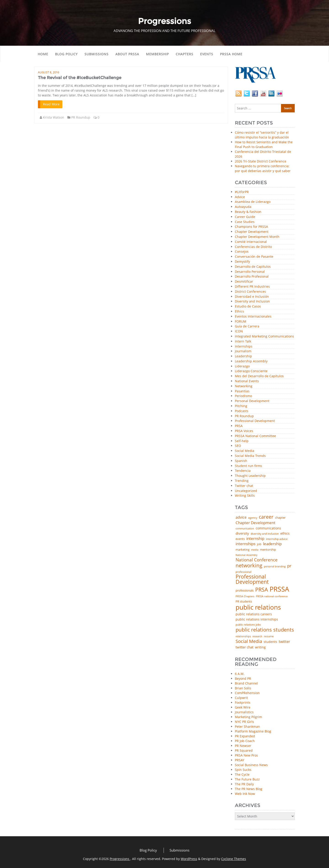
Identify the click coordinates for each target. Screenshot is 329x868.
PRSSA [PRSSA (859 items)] (279, 589)
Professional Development (255, 421)
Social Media (245, 451)
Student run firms (248, 466)
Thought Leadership (250, 476)
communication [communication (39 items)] (245, 528)
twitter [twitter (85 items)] (284, 642)
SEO (238, 446)
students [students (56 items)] (270, 642)
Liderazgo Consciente (251, 371)
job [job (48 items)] (259, 544)
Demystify (242, 262)
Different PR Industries (252, 287)
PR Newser (243, 746)
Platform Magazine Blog (253, 731)
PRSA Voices (244, 431)
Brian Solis (243, 688)
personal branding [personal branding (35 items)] (275, 567)
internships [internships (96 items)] (245, 544)
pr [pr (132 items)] (289, 566)
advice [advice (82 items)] (241, 518)
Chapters (184, 54)
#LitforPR (242, 192)
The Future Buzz (247, 779)
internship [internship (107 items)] (255, 538)
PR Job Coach (245, 741)
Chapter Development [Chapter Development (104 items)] (255, 523)
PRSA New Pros (246, 755)
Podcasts (242, 411)
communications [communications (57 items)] (268, 528)
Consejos (242, 252)
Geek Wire (243, 707)
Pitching (241, 406)
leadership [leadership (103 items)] (272, 544)
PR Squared (244, 750)
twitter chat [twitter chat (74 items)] (244, 647)
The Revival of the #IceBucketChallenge (80, 78)
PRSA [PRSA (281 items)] (262, 590)
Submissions (97, 54)
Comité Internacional (251, 242)
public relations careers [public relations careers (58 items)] (254, 614)
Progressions (120, 859)
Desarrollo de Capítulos (253, 267)
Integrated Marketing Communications (264, 336)
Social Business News (251, 765)
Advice (240, 197)
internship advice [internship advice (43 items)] (277, 539)
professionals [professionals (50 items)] (245, 591)
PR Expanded (245, 736)
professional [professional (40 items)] (243, 572)
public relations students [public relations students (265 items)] (265, 630)
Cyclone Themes (234, 859)
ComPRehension (247, 693)
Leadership (243, 356)
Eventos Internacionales (253, 317)
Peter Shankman (247, 726)
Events (207, 54)
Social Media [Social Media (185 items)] (249, 641)
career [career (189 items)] (266, 517)
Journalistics (244, 712)
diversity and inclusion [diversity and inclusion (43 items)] (265, 534)
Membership (157, 54)
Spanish (241, 461)
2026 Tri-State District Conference (261, 161)
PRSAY (240, 760)
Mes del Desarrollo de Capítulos (259, 376)
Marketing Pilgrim (248, 717)
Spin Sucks (243, 770)
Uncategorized (246, 491)
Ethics (239, 312)
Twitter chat (244, 486)
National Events (247, 381)
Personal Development (252, 401)
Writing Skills (245, 496)
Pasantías (242, 391)
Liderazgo (242, 366)
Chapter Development (252, 232)
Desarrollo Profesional (252, 277)
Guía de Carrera (247, 326)
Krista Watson (54, 117)
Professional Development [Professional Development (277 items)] (252, 579)
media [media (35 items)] (255, 550)
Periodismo (243, 396)
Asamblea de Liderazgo (253, 202)
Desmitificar (244, 282)
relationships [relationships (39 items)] (243, 636)
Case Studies (245, 222)
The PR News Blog (249, 789)
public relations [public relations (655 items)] (258, 607)
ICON (239, 331)
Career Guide (245, 217)
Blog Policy (66, 54)
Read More (51, 104)
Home (43, 54)
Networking (244, 386)
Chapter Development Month (257, 237)
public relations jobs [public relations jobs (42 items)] (248, 625)
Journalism (243, 351)
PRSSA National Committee (255, 436)
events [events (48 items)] (240, 539)
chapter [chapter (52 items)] (280, 518)
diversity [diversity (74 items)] (242, 533)
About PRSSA (127, 54)
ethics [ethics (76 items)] (285, 533)
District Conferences (250, 292)
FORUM (241, 322)
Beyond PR (243, 678)
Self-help (242, 441)
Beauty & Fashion (248, 212)
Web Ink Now (245, 794)
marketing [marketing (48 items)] (243, 550)
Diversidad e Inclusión (252, 297)
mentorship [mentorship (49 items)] (268, 550)
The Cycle (242, 774)
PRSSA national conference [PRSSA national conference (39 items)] (272, 596)
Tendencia (243, 471)
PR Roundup (81, 117)
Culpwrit (241, 698)
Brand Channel (246, 683)
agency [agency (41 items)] (253, 518)
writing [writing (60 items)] (260, 647)
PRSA (239, 426)
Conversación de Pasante (254, 257)
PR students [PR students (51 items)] (244, 601)
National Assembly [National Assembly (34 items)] (247, 555)
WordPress (189, 859)
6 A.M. (240, 674)
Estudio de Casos (248, 307)
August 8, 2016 (49, 72)
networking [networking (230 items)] (249, 565)
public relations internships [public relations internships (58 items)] (257, 619)
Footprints (243, 702)
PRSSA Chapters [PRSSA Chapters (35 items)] (245, 596)
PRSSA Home (231, 54)
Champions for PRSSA (251, 227)
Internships (244, 346)
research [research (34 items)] (257, 636)
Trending (242, 481)
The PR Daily (244, 784)
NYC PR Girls (244, 722)
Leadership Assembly (251, 361)
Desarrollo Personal (250, 272)
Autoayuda (243, 207)
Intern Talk (243, 341)
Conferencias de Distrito (253, 247)
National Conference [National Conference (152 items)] (257, 560)
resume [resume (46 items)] (269, 636)
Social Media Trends (250, 456)
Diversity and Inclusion (252, 301)
